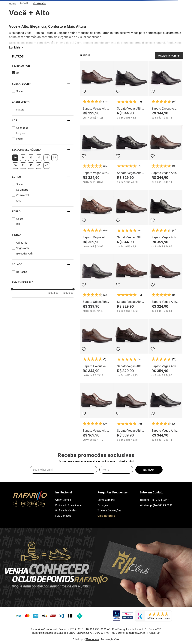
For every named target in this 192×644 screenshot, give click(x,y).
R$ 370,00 (66, 293)
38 (47, 157)
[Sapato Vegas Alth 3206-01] (165, 219)
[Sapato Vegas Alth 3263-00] (97, 154)
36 (18, 73)
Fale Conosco (63, 516)
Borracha (22, 272)
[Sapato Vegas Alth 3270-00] (165, 412)
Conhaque (22, 128)
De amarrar (23, 190)
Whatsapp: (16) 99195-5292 (156, 505)
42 (31, 165)
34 (23, 157)
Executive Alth (24, 254)
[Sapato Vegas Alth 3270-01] (131, 219)
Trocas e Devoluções (109, 510)
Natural (21, 110)
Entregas (103, 505)
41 (23, 165)
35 (31, 157)
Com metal (23, 195)
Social (20, 91)
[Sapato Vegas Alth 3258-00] (131, 90)
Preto (19, 139)
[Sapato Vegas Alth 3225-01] (131, 412)
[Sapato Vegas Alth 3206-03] (165, 348)
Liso (19, 201)
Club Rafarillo (106, 516)
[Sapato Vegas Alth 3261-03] (97, 219)
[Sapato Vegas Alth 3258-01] (165, 154)
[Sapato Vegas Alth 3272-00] (131, 154)
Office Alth (22, 243)
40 (15, 165)
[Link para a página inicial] (13, 4)
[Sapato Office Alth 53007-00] (97, 283)
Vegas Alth (23, 248)
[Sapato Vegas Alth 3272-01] (131, 348)
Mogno (20, 133)
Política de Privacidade (68, 505)
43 (39, 165)
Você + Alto (39, 3)
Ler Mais (15, 47)
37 (39, 157)
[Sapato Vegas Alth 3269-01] (97, 412)
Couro (20, 219)
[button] (43, 66)
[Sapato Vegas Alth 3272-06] (131, 283)
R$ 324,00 (53, 293)
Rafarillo (24, 3)
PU (18, 224)
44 (47, 165)
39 (55, 157)
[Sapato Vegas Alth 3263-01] (165, 283)
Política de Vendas (66, 510)
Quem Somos (63, 500)
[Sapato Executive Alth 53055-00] (165, 90)
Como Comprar (106, 500)
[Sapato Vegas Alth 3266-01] (97, 90)
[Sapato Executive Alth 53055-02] (97, 348)
